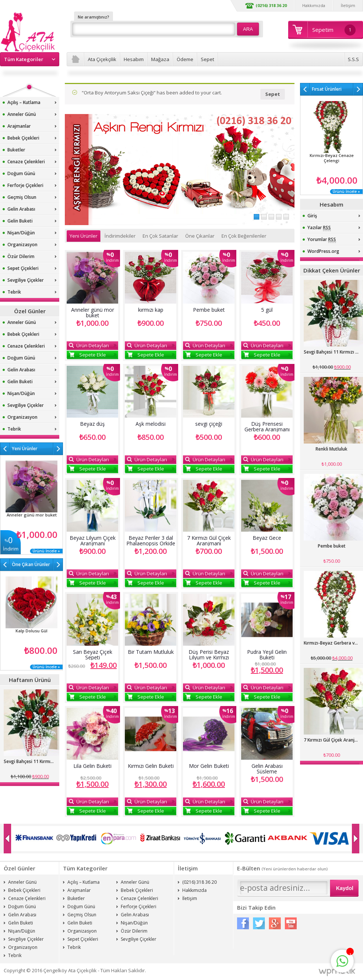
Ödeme (185, 59)
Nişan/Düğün (21, 233)
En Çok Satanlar (160, 236)
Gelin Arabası (21, 209)
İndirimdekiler (120, 236)
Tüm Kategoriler (24, 59)
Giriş (312, 216)
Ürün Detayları (93, 345)
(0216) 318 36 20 (271, 5)
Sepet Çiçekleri (23, 268)
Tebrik (14, 292)
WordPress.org (323, 251)
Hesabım (134, 59)
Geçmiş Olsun (22, 197)
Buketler (16, 150)
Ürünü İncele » (46, 551)
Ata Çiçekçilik (102, 59)
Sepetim (334, 30)
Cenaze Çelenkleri (26, 162)
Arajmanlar (19, 126)
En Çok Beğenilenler (244, 236)
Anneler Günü (22, 114)
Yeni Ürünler (84, 236)
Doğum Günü (21, 173)
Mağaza (160, 59)
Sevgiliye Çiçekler (26, 280)
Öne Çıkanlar (200, 236)
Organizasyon (22, 245)
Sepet (207, 59)
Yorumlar (322, 240)
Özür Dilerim (21, 256)
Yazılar (319, 228)
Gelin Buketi (20, 221)
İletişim (348, 5)
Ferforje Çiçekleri (25, 185)
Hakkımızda (314, 5)
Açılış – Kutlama (24, 102)
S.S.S (353, 59)
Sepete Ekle (93, 355)
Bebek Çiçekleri (23, 138)
